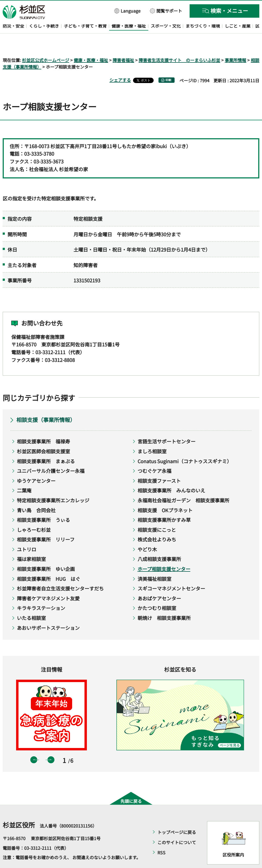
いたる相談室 (31, 602)
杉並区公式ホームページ (46, 44)
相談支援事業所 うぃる (43, 504)
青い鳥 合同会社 (36, 495)
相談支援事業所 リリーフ (46, 524)
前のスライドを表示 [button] (34, 744)
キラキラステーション (41, 593)
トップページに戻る (177, 817)
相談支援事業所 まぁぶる (46, 446)
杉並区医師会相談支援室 (43, 436)
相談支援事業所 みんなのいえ (171, 475)
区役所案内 (233, 839)
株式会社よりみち (157, 524)
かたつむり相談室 (157, 593)
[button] (128, 11)
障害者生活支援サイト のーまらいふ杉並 (179, 44)
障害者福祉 (123, 44)
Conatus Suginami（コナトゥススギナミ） (185, 446)
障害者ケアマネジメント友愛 (48, 583)
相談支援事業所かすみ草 (164, 504)
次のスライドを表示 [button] (51, 744)
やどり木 (147, 534)
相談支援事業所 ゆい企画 (46, 553)
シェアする (120, 65)
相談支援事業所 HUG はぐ (49, 563)
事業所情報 (235, 44)
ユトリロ (27, 534)
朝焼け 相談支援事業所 (164, 602)
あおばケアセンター (159, 583)
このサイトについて (177, 827)
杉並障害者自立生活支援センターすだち (60, 573)
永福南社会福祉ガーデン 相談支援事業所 (183, 485)
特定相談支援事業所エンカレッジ (53, 485)
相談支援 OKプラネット (165, 495)
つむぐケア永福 (154, 455)
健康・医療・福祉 (91, 44)
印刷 (168, 65)
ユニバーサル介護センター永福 (51, 455)
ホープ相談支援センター (164, 553)
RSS (161, 837)
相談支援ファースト (159, 465)
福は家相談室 (31, 544)
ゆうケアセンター (36, 465)
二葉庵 (24, 475)
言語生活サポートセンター (167, 426)
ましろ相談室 (152, 436)
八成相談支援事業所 (159, 544)
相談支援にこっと (157, 514)
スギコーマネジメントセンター (171, 573)
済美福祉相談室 (154, 563)
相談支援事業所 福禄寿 (43, 426)
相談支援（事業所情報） (46, 404)
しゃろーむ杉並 (34, 514)
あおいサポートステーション (48, 612)
